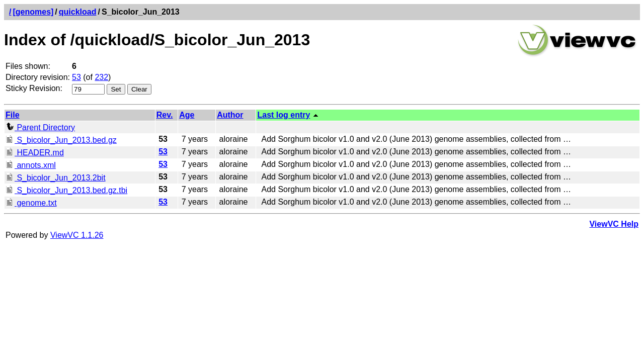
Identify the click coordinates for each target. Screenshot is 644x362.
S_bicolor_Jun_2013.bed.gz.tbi (66, 190)
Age (187, 115)
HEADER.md (35, 153)
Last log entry (284, 115)
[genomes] (33, 12)
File (13, 115)
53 (76, 77)
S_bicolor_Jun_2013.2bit (56, 178)
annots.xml (31, 165)
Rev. (165, 115)
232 (101, 77)
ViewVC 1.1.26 (77, 235)
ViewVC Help (614, 224)
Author (230, 115)
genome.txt (31, 203)
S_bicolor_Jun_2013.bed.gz (61, 140)
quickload (78, 12)
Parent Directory (40, 127)
